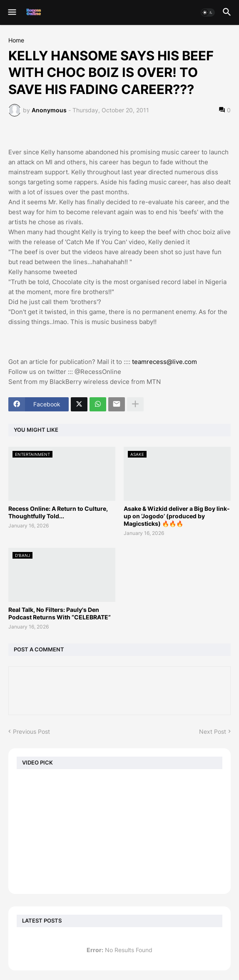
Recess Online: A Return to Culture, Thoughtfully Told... (58, 512)
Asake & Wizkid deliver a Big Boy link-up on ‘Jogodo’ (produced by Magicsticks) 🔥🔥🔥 (177, 516)
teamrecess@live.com (164, 362)
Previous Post (31, 731)
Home (16, 40)
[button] (11, 12)
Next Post (213, 731)
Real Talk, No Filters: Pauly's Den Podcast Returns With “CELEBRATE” (60, 613)
